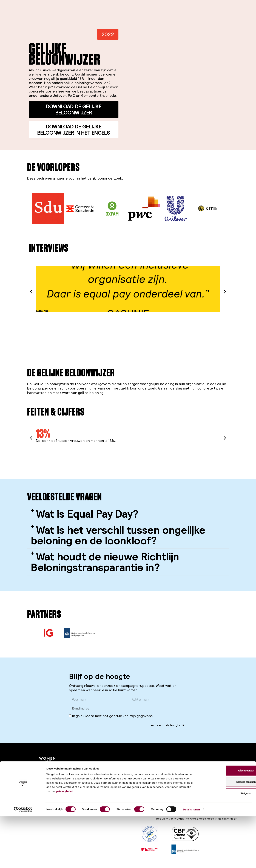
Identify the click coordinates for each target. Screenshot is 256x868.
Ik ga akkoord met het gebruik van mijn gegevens (112, 717)
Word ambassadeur (83, 782)
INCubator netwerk (205, 782)
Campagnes (119, 772)
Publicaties (119, 777)
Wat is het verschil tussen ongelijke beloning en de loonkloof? (118, 535)
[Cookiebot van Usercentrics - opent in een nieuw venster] (23, 861)
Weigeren (227, 845)
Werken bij (158, 782)
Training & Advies (203, 772)
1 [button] (117, 439)
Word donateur (81, 777)
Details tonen (191, 861)
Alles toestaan (227, 822)
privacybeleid (65, 843)
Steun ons (78, 772)
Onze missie (160, 772)
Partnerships (201, 777)
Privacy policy (47, 788)
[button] (108, 34)
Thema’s (157, 777)
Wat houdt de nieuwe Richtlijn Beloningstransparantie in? (105, 562)
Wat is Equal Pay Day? (87, 514)
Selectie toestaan (227, 833)
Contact (157, 787)
